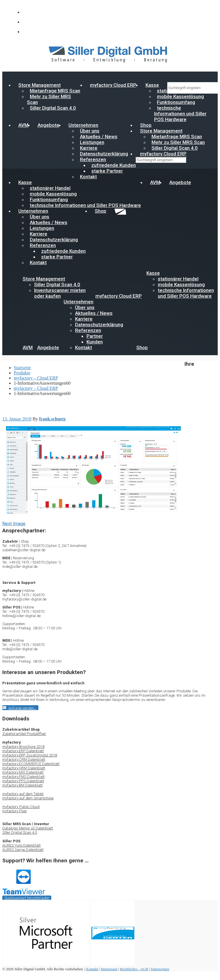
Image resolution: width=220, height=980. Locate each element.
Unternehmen (78, 302)
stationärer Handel (178, 279)
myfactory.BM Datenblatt (22, 785)
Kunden (95, 342)
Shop (101, 211)
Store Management (44, 279)
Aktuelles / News (94, 313)
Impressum (109, 969)
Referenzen (88, 330)
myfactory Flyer (15, 811)
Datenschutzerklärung (99, 325)
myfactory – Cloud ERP (36, 378)
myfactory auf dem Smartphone (28, 798)
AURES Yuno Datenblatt (21, 845)
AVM (23, 125)
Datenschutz (160, 969)
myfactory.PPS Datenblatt (23, 781)
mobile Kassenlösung (181, 284)
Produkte (22, 373)
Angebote (48, 125)
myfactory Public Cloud (21, 807)
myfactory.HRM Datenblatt (24, 768)
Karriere (84, 319)
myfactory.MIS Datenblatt (23, 772)
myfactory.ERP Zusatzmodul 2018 (30, 755)
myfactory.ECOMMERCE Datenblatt (31, 764)
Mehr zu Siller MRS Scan (49, 99)
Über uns (85, 307)
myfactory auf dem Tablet (23, 794)
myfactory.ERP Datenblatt (23, 751)
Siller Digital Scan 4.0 (53, 108)
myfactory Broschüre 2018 (23, 747)
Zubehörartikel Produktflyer (24, 734)
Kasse (152, 85)
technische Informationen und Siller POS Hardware (180, 114)
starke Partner (107, 171)
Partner (95, 336)
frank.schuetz (52, 419)
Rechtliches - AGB (134, 969)
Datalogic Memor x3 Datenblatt (28, 828)
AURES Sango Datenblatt (23, 850)
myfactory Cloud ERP (113, 85)
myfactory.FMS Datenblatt (23, 777)
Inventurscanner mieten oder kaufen (60, 293)
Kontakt (88, 177)
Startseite (22, 368)
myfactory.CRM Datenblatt (24, 759)
